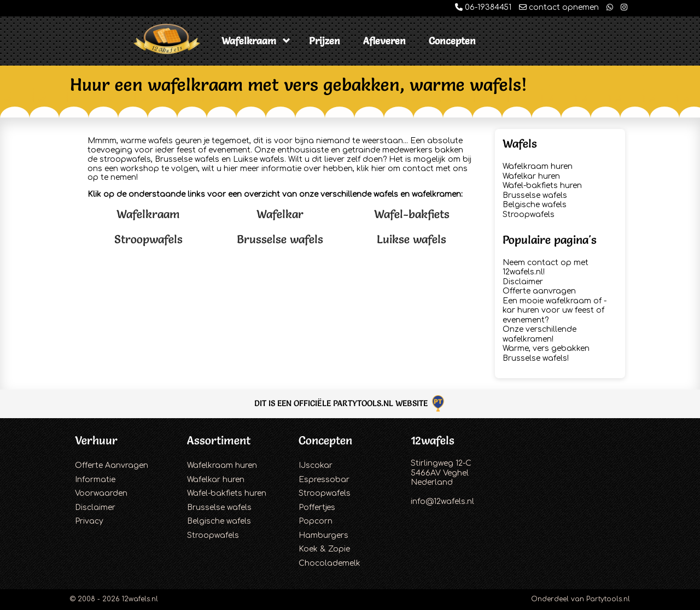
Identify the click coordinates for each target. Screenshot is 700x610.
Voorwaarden (101, 493)
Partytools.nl (608, 599)
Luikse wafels (412, 239)
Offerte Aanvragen (112, 465)
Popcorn (316, 521)
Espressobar (324, 480)
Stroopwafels (148, 239)
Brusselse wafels (280, 239)
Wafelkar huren (531, 176)
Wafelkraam (249, 41)
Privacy (89, 521)
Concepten (452, 41)
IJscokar (316, 465)
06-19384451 (483, 7)
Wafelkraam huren (538, 166)
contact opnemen (559, 7)
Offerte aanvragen (539, 291)
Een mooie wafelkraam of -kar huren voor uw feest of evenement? (555, 310)
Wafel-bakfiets (412, 214)
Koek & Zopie (324, 549)
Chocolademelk (329, 563)
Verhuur (96, 440)
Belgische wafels (535, 205)
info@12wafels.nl (442, 502)
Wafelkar (280, 214)
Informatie (95, 480)
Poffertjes (317, 508)
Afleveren (384, 41)
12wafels (433, 440)
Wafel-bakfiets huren (542, 186)
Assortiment (219, 440)
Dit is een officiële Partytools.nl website (350, 403)
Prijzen (325, 41)
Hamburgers (323, 535)
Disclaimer (523, 282)
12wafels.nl (140, 599)
